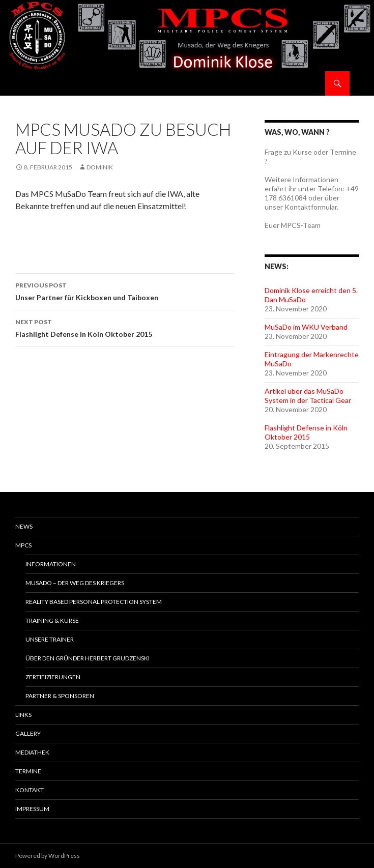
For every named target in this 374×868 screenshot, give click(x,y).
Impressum (32, 809)
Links (23, 715)
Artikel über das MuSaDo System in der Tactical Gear (308, 396)
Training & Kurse (52, 620)
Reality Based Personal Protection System (94, 602)
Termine (28, 771)
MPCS (23, 545)
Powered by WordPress (48, 856)
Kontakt (30, 790)
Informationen (51, 564)
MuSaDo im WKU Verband (306, 327)
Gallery (28, 733)
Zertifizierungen (53, 677)
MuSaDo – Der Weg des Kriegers (75, 583)
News (24, 526)
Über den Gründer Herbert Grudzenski (88, 658)
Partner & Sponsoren (60, 696)
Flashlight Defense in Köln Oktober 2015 (125, 327)
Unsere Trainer (50, 639)
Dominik (100, 167)
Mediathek (32, 752)
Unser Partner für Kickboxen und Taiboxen (125, 291)
